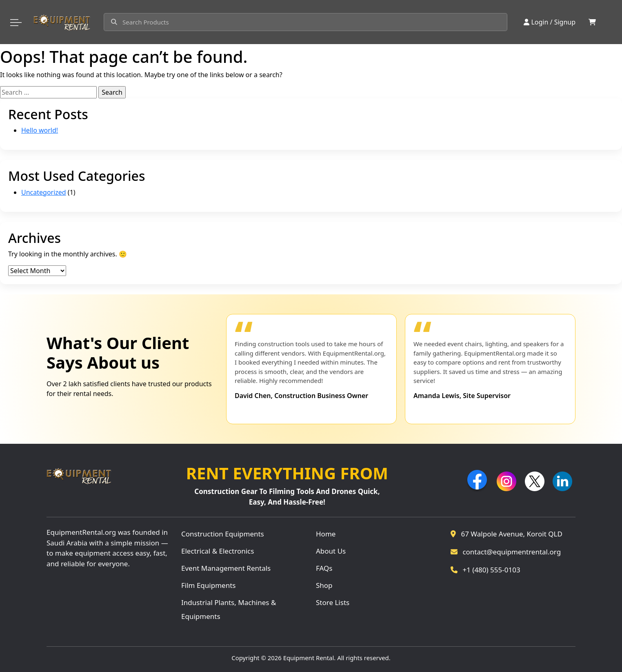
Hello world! (40, 130)
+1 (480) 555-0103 (485, 570)
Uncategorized (44, 192)
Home (326, 534)
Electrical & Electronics (218, 551)
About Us (331, 551)
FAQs (324, 568)
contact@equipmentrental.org (506, 552)
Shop (324, 585)
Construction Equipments (223, 534)
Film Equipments (208, 585)
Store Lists (333, 602)
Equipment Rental (309, 658)
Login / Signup (550, 22)
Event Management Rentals (226, 568)
